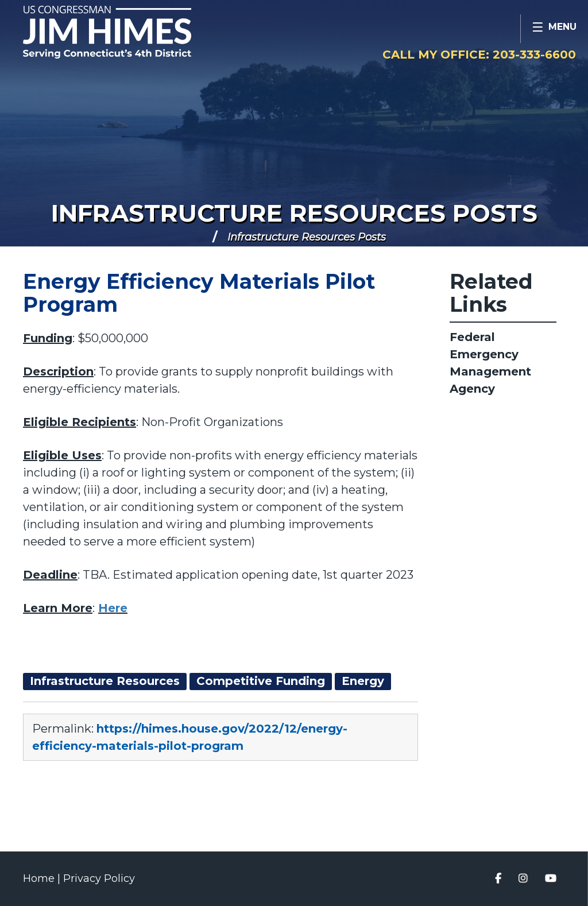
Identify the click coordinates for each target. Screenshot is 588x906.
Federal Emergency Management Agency (490, 363)
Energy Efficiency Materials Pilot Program (199, 293)
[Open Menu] (554, 29)
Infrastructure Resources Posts (294, 213)
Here (113, 608)
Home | (43, 878)
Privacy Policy (99, 878)
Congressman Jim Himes (129, 32)
